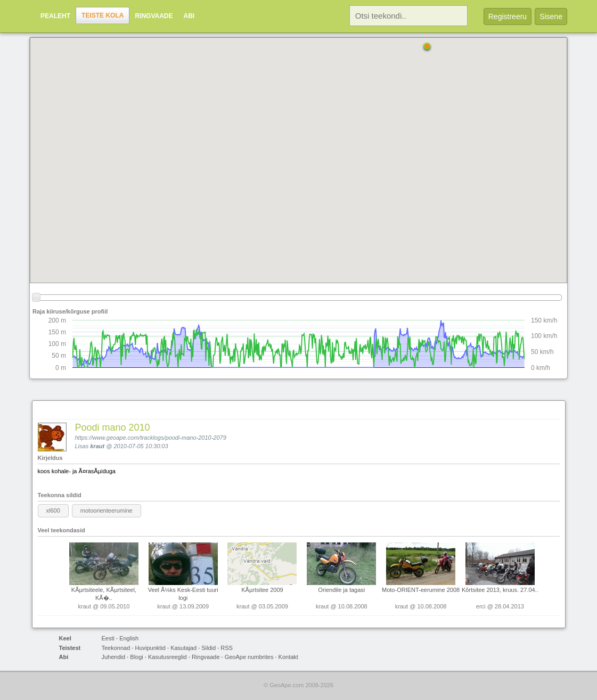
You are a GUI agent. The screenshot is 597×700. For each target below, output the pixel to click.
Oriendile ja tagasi (341, 590)
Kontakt (288, 657)
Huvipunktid (150, 648)
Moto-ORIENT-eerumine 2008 (421, 590)
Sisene (551, 17)
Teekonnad (116, 648)
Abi (189, 16)
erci (481, 606)
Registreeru (508, 17)
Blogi (136, 657)
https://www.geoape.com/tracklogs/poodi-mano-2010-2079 (151, 438)
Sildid (208, 648)
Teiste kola (103, 15)
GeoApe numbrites (249, 657)
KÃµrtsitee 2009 (262, 590)
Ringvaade (154, 16)
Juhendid (114, 657)
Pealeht (55, 16)
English (129, 638)
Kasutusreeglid (167, 657)
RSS (227, 648)
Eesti (108, 638)
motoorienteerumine (107, 510)
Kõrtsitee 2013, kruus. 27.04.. (500, 590)
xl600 (53, 510)
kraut (97, 446)
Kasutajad (183, 648)
